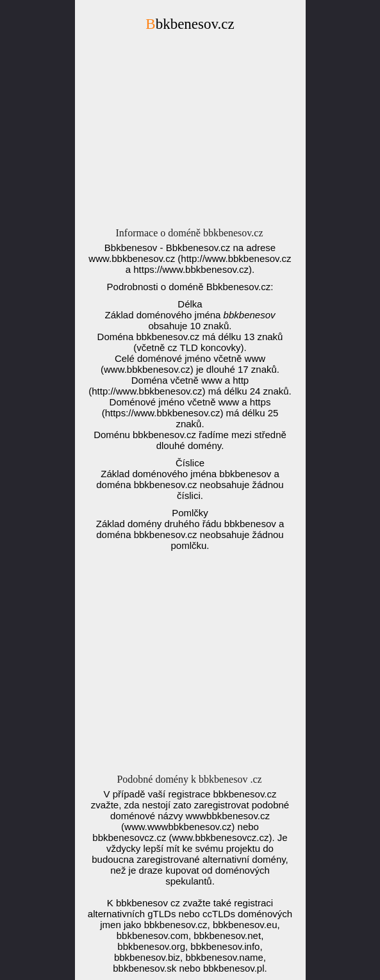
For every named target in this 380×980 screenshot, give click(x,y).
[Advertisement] (190, 133)
